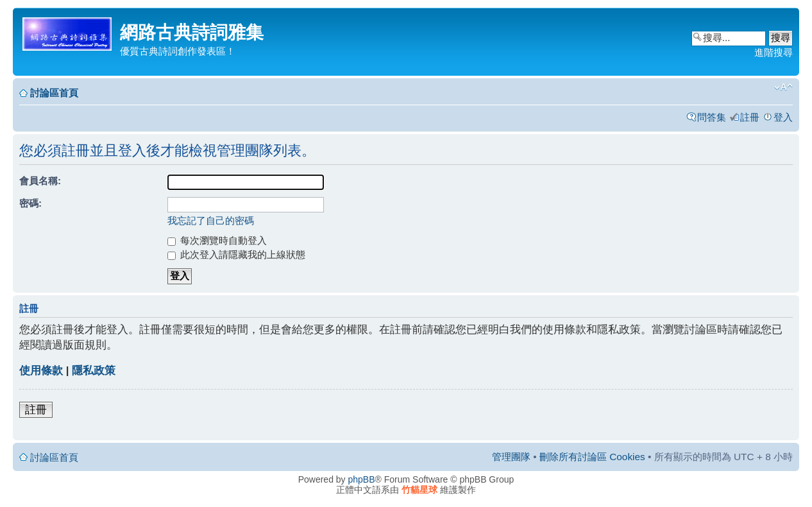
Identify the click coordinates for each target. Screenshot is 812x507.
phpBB (362, 479)
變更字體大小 (783, 87)
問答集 (712, 117)
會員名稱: (40, 181)
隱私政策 (94, 371)
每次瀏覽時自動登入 (217, 240)
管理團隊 (511, 457)
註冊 (750, 117)
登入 (783, 117)
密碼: (30, 203)
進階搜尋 (774, 52)
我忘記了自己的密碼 (211, 220)
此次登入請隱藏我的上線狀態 (236, 254)
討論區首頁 (54, 93)
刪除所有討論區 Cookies (592, 457)
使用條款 (41, 371)
